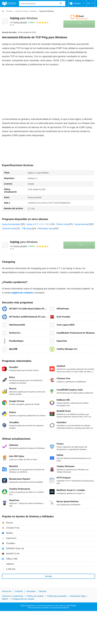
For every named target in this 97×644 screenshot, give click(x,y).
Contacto (19, 591)
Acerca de (7, 591)
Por (18, 22)
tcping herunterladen (11, 224)
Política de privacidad (57, 596)
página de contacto (22, 293)
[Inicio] (3, 11)
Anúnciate (31, 591)
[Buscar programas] (61, 4)
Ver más (48, 576)
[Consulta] (42, 4)
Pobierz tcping (62, 224)
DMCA (5, 599)
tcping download (82, 224)
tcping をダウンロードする (38, 224)
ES (91, 4)
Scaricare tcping (9, 228)
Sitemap (43, 591)
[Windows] (10, 11)
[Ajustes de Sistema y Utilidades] (26, 11)
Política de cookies (35, 596)
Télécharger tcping (46, 228)
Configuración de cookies (23, 599)
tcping (24, 18)
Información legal (78, 596)
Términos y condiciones (13, 596)
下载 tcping (26, 228)
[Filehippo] (9, 4)
